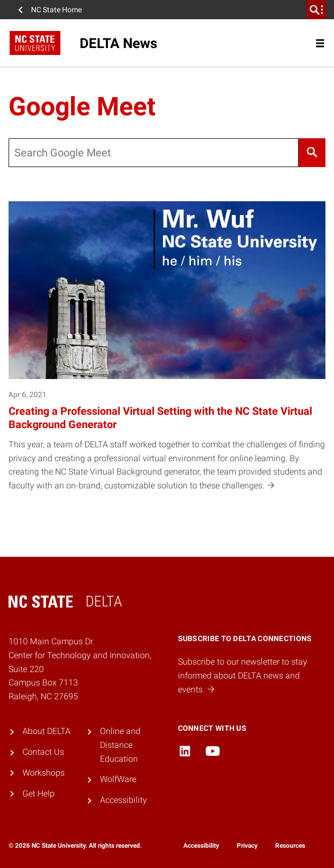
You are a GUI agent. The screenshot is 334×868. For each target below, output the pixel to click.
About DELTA (46, 731)
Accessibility (123, 800)
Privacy (247, 846)
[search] (316, 10)
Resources (290, 846)
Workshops (44, 773)
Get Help (38, 794)
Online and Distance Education (120, 745)
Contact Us (43, 752)
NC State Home (56, 10)
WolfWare (118, 779)
